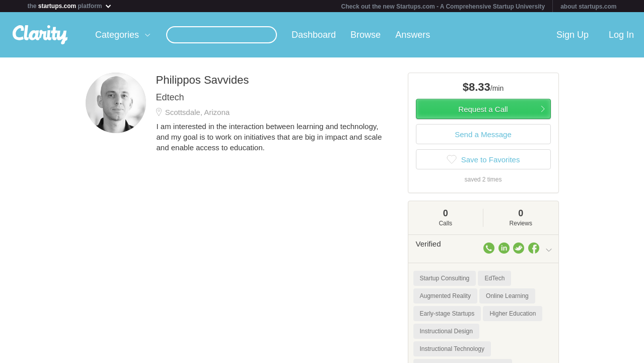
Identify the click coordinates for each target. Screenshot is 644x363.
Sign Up (573, 35)
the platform (70, 6)
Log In (621, 35)
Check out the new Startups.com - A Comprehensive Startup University (443, 7)
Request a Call (483, 109)
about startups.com (588, 7)
